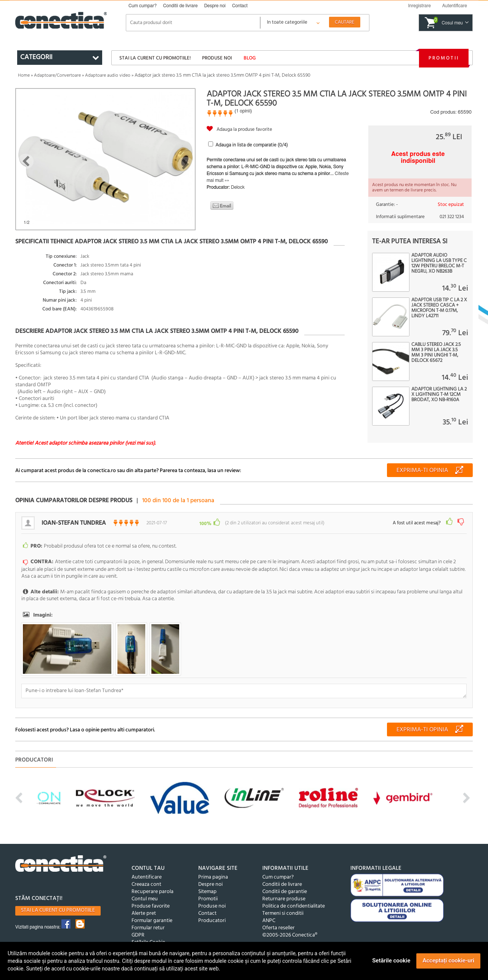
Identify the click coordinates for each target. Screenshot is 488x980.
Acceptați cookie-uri (448, 961)
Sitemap (207, 892)
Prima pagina (213, 877)
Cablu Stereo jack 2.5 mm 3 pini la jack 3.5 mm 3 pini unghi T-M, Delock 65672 (436, 353)
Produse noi (217, 58)
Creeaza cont (146, 884)
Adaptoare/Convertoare (57, 76)
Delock (238, 187)
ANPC (269, 921)
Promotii (444, 58)
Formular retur (148, 928)
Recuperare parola (152, 892)
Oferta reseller (279, 928)
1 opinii (243, 111)
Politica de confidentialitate (294, 906)
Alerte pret (144, 913)
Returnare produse (284, 899)
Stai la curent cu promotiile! (155, 58)
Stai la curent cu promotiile (58, 910)
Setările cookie (391, 961)
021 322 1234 (452, 217)
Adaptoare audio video (108, 76)
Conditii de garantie (285, 892)
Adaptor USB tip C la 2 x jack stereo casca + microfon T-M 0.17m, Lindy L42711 (439, 308)
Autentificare (147, 877)
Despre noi (215, 6)
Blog (250, 58)
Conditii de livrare (181, 6)
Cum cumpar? (143, 6)
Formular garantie (152, 921)
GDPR (138, 935)
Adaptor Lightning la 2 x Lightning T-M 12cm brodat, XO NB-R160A (439, 395)
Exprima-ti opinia (422, 471)
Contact (240, 6)
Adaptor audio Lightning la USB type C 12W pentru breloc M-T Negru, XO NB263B (439, 263)
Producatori (212, 921)
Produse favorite (151, 906)
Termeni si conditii (283, 913)
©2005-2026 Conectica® (290, 935)
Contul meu (145, 899)
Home (24, 76)
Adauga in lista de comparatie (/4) (252, 145)
